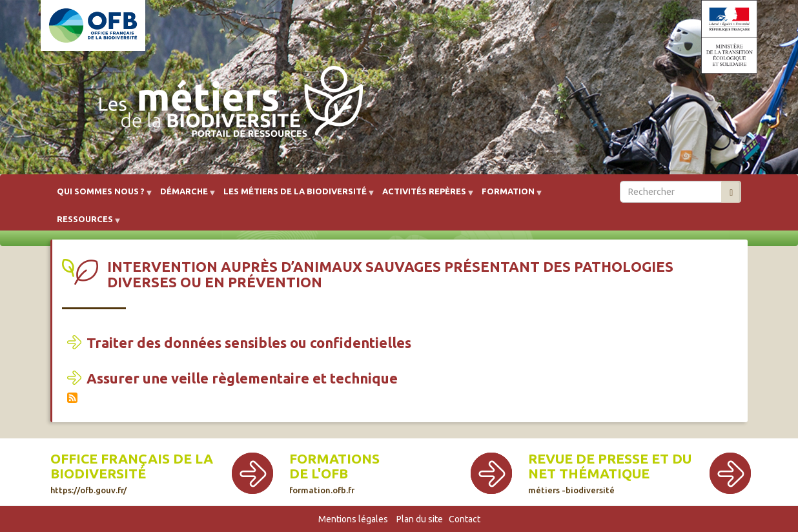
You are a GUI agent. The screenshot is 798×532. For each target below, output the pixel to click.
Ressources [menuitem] (85, 224)
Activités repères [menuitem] (424, 196)
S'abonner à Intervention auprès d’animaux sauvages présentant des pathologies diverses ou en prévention (72, 398)
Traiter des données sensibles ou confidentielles (249, 343)
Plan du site (420, 519)
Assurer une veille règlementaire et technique (242, 378)
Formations (334, 459)
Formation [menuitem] (508, 196)
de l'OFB (319, 474)
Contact (465, 519)
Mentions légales (353, 519)
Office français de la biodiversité (132, 466)
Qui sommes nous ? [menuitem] (101, 196)
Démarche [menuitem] (184, 196)
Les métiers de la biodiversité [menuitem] (295, 196)
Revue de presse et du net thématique (610, 466)
